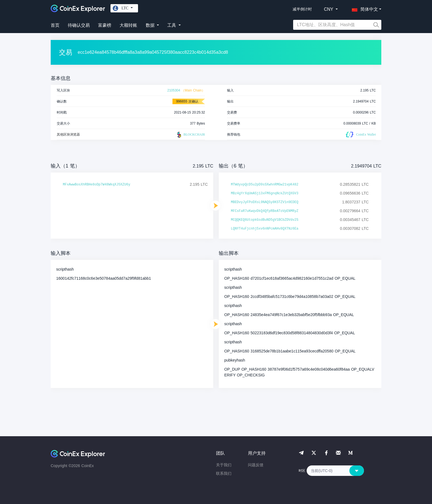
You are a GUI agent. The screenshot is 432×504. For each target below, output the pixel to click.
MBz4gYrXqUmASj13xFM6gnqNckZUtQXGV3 (265, 193)
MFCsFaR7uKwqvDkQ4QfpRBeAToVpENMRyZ (265, 211)
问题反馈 (256, 465)
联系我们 (224, 473)
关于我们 (224, 465)
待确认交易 (79, 25)
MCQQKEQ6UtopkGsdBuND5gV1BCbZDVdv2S (265, 220)
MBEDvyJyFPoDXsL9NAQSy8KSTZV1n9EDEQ (265, 202)
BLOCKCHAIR (190, 135)
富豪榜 (105, 25)
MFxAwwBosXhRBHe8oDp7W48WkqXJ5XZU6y (97, 185)
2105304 (174, 90)
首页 (55, 25)
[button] (364, 8)
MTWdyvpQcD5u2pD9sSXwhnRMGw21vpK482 (265, 185)
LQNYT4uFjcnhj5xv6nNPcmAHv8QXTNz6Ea (265, 229)
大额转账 (128, 25)
